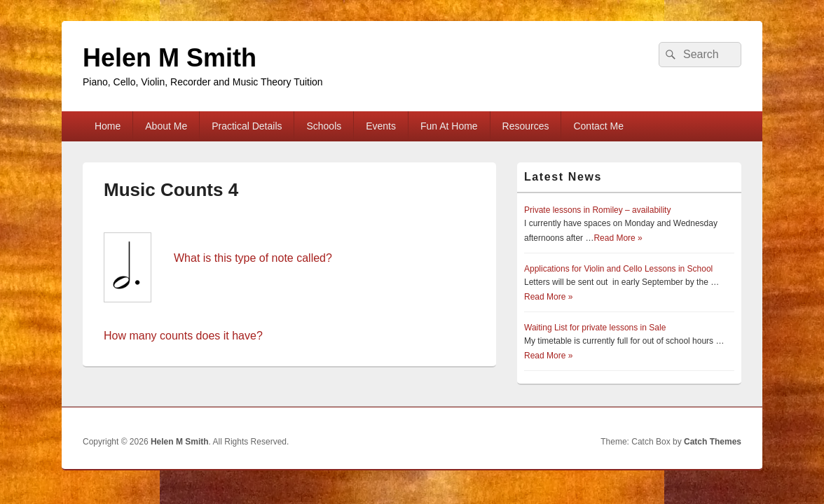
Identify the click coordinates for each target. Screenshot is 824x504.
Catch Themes (713, 442)
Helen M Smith (170, 58)
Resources (526, 126)
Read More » (618, 238)
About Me (166, 126)
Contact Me (598, 126)
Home (108, 126)
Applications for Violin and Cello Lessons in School (618, 269)
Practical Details (247, 126)
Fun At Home (449, 126)
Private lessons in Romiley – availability (597, 210)
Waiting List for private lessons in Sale (595, 328)
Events (381, 126)
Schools (324, 126)
